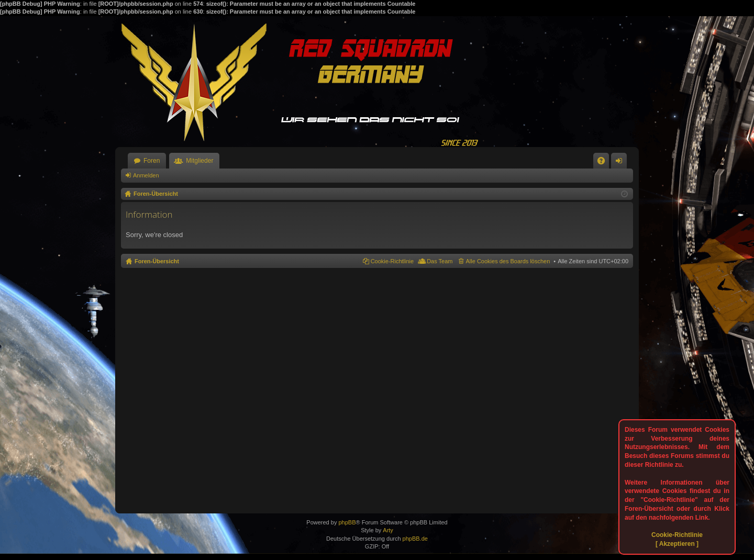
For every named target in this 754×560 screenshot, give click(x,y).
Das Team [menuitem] (440, 261)
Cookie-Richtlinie (677, 535)
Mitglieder (199, 161)
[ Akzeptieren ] (677, 544)
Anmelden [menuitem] (621, 163)
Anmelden (146, 175)
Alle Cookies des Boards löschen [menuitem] (508, 261)
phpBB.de (415, 539)
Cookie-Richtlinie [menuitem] (392, 261)
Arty (388, 530)
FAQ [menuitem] (605, 163)
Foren (152, 161)
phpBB (347, 522)
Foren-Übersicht (157, 261)
